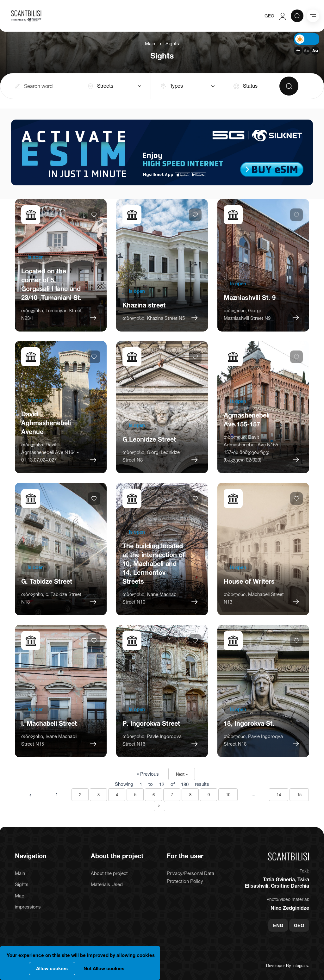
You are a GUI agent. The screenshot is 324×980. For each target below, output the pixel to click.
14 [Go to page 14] (279, 795)
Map (20, 896)
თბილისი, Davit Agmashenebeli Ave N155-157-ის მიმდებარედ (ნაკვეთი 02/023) (252, 448)
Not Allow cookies (104, 968)
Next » (182, 774)
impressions (28, 907)
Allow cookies (52, 968)
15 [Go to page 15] (299, 795)
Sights (22, 884)
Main (150, 43)
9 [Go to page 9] (209, 795)
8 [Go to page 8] (190, 795)
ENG (278, 925)
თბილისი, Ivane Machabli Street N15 (49, 740)
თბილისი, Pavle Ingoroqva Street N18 (253, 740)
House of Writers (249, 581)
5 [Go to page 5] (135, 795)
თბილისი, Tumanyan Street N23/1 (51, 314)
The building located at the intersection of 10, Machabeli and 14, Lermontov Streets (154, 564)
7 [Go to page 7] (172, 795)
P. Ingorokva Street (151, 723)
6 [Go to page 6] (154, 795)
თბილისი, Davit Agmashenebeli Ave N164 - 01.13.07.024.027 (50, 452)
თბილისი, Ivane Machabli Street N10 (150, 598)
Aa (298, 50)
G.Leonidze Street (149, 439)
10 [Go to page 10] (228, 795)
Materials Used (107, 884)
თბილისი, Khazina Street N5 (154, 318)
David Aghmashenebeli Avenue (46, 423)
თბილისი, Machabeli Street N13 (254, 598)
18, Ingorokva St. (249, 723)
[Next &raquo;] (159, 806)
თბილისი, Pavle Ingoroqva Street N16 (152, 740)
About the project (109, 873)
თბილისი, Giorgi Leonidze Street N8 (151, 456)
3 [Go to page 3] (99, 795)
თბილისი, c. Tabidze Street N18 (51, 598)
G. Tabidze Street (47, 581)
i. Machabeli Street (49, 723)
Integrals (300, 965)
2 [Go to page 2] (80, 795)
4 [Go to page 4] (117, 795)
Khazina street (144, 305)
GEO (269, 16)
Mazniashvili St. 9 (250, 298)
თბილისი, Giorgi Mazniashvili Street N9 (247, 314)
